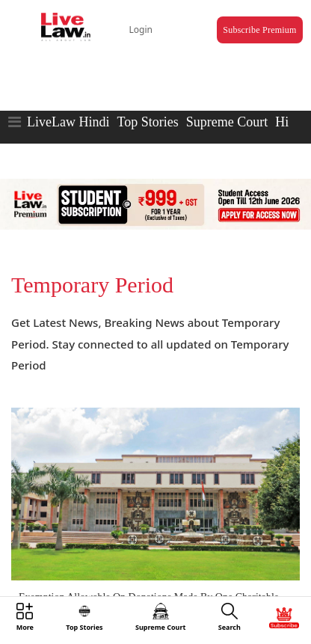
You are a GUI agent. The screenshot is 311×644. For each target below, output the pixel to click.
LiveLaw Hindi (68, 122)
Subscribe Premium (259, 30)
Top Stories (147, 122)
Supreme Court (227, 122)
